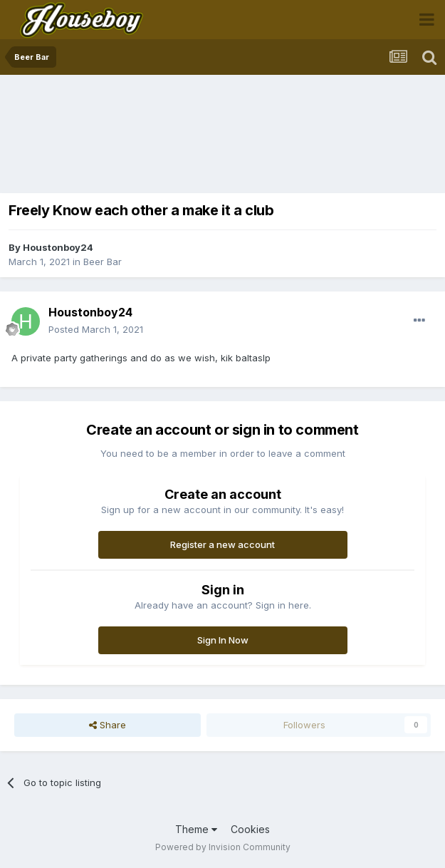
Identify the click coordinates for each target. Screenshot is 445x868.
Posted (96, 329)
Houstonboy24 (58, 247)
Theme (196, 829)
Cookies (250, 829)
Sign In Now (223, 640)
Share (108, 725)
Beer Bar (103, 262)
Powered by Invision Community (223, 847)
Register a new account (222, 544)
